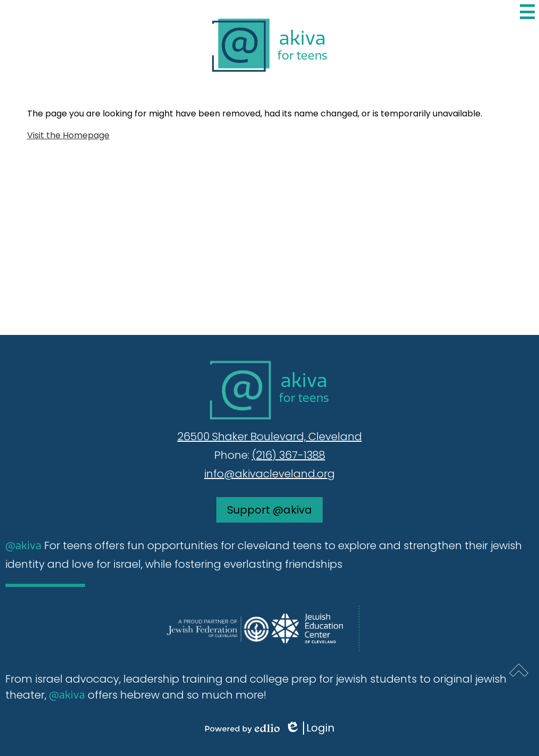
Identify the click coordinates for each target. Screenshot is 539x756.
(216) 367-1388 (289, 455)
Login (310, 728)
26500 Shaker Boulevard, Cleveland (270, 436)
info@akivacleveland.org (269, 474)
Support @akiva (269, 510)
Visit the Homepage (68, 135)
